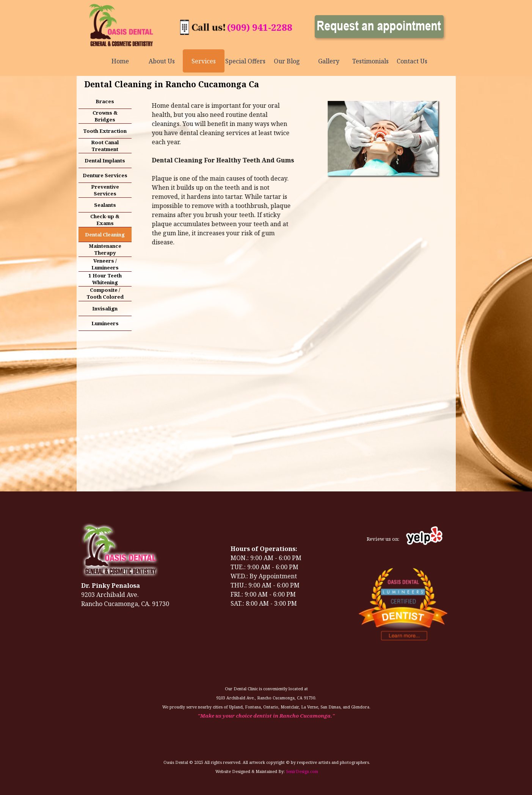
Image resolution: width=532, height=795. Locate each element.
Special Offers (245, 61)
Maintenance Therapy (105, 249)
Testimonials (370, 61)
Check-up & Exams (105, 220)
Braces (105, 101)
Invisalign (105, 309)
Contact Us (412, 61)
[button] (203, 24)
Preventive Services (105, 190)
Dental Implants (105, 161)
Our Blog (287, 61)
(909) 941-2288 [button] (260, 27)
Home (120, 61)
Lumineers (105, 323)
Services (204, 61)
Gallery (329, 61)
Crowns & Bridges (105, 116)
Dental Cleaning (105, 235)
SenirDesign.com (302, 771)
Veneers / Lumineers (105, 264)
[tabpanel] (260, 27)
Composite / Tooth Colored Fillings (105, 297)
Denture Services (105, 175)
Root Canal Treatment (105, 146)
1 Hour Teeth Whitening (105, 279)
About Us (162, 61)
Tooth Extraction (105, 131)
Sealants (105, 205)
